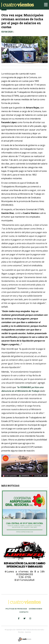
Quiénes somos (35, 609)
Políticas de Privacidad (16, 609)
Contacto (24, 612)
